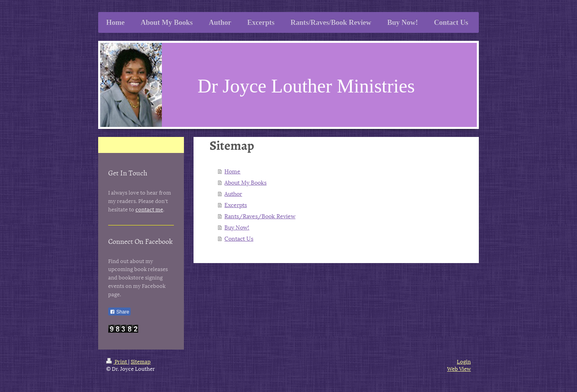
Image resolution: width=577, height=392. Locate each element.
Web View (459, 368)
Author (233, 193)
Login (464, 361)
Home (232, 171)
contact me (149, 209)
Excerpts (236, 204)
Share (119, 312)
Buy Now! (237, 227)
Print (117, 361)
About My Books (245, 182)
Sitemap (141, 361)
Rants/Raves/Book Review (260, 216)
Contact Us (239, 238)
